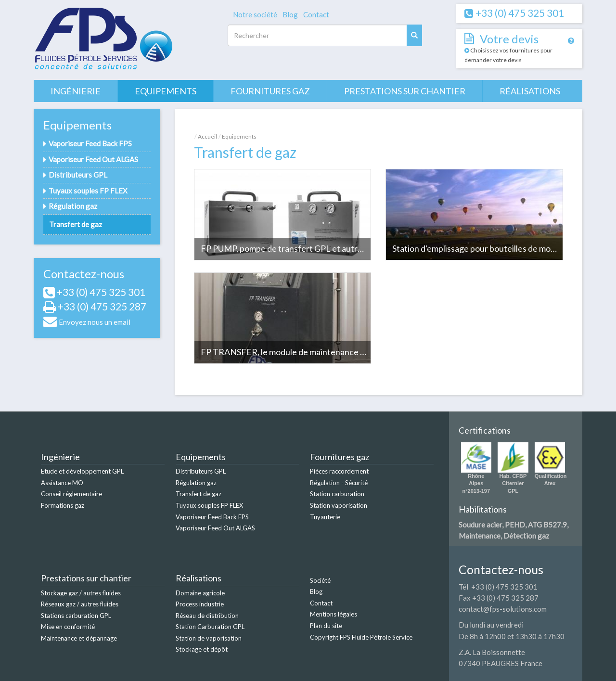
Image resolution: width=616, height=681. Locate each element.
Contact (316, 14)
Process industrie (200, 604)
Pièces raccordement (339, 471)
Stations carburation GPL (76, 616)
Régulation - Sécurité (339, 483)
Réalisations (530, 91)
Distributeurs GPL (78, 175)
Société (320, 580)
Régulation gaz (73, 206)
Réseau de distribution (207, 616)
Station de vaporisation (209, 638)
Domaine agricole (200, 593)
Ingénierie (76, 91)
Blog (290, 14)
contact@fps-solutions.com (503, 609)
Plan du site (326, 626)
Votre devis (509, 39)
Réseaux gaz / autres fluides (80, 604)
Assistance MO (62, 483)
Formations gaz (63, 505)
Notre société (255, 14)
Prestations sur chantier (405, 91)
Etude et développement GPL (82, 471)
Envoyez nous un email (95, 322)
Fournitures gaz (270, 91)
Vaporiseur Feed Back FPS (90, 143)
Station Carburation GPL (210, 627)
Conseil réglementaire (71, 494)
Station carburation (337, 494)
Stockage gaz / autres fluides (81, 593)
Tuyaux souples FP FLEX (88, 191)
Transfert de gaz (76, 224)
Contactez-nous (84, 274)
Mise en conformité (68, 627)
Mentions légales (334, 614)
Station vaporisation (339, 505)
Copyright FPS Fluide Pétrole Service (361, 637)
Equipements (166, 91)
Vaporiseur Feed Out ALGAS (93, 159)
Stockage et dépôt (202, 649)
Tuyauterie (325, 517)
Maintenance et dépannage (79, 638)
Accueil (207, 136)
